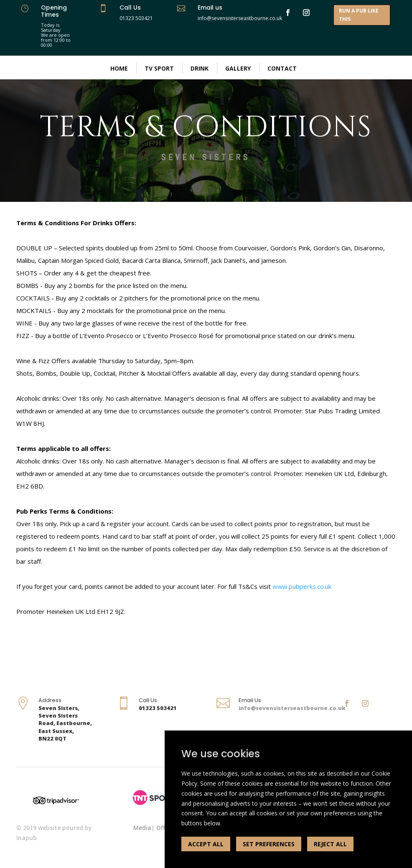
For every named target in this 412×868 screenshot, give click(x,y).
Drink (200, 68)
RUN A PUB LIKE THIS (359, 15)
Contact (282, 68)
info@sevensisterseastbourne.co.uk (292, 708)
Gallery (238, 68)
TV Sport (159, 68)
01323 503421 (136, 18)
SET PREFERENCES (269, 844)
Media (142, 828)
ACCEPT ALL (206, 844)
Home (119, 68)
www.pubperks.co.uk (302, 586)
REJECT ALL (330, 844)
